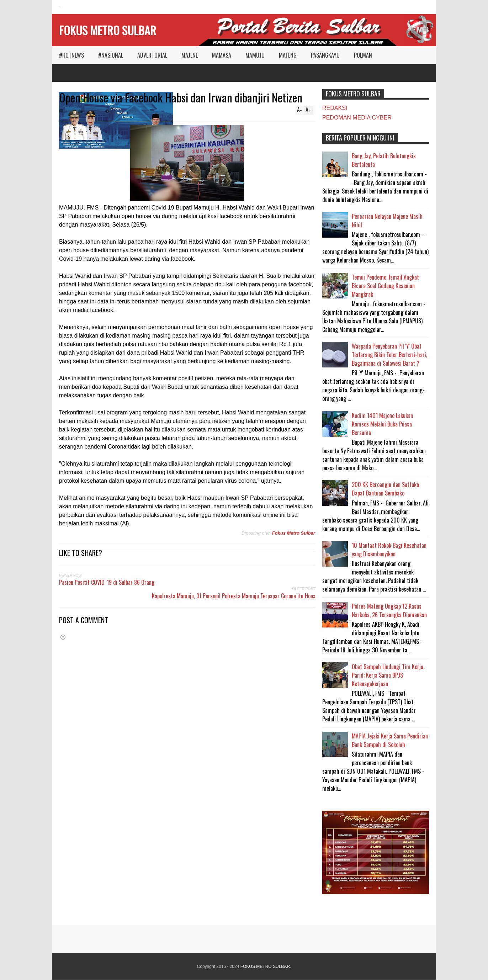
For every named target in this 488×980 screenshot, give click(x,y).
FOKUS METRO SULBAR (108, 30)
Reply (70, 111)
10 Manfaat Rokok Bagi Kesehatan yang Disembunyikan (389, 550)
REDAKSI (335, 108)
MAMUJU (255, 55)
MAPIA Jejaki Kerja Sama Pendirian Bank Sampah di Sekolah (390, 740)
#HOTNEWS (71, 55)
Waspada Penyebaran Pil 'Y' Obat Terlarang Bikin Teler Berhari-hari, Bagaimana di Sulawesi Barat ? (389, 355)
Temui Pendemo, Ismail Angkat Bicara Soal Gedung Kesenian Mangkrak (385, 286)
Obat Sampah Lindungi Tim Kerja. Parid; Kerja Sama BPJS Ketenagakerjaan (388, 675)
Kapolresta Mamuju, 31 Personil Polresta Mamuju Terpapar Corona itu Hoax (234, 596)
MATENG (288, 55)
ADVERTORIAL (152, 55)
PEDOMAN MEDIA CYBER (357, 118)
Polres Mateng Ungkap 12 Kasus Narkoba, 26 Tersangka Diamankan (389, 610)
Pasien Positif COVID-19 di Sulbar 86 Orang (107, 582)
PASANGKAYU (325, 55)
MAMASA (222, 55)
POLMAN (363, 55)
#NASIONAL (111, 55)
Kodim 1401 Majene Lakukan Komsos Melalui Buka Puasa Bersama (382, 424)
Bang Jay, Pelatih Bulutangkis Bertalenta (384, 160)
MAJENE (190, 55)
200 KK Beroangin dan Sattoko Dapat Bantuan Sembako (385, 489)
